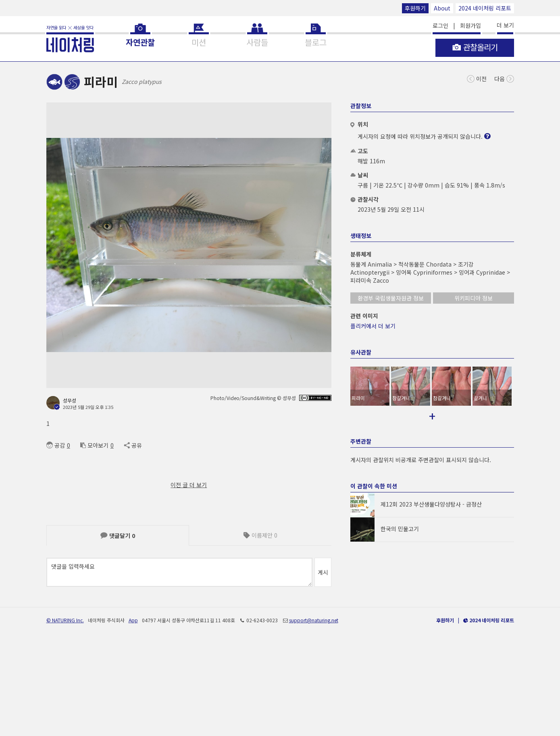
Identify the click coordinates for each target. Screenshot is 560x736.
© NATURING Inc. (65, 711)
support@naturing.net (314, 711)
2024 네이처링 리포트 (485, 8)
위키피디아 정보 (474, 298)
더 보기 (505, 25)
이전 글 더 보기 (189, 485)
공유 (133, 445)
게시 (323, 572)
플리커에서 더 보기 (373, 326)
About (442, 8)
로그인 (440, 25)
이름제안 (260, 535)
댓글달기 (118, 536)
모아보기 (94, 445)
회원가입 (470, 25)
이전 (477, 78)
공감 (56, 445)
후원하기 (415, 8)
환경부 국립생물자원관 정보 (391, 298)
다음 (504, 78)
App (133, 711)
